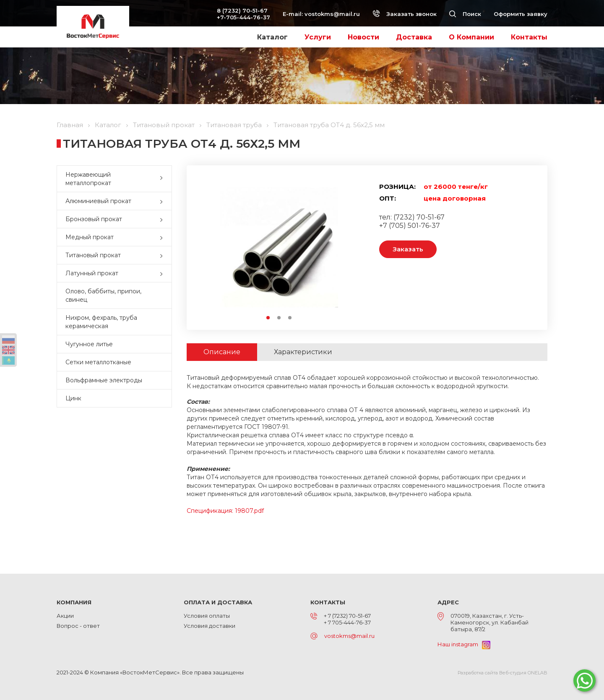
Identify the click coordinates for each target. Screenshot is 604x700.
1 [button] (268, 318)
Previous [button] (211, 247)
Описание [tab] (222, 352)
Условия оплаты (207, 616)
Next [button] (347, 247)
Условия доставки (210, 626)
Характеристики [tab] (303, 352)
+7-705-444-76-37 (243, 17)
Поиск (465, 14)
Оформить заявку (521, 14)
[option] (279, 247)
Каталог (272, 37)
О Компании (471, 37)
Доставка (414, 37)
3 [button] (290, 318)
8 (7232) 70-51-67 (242, 10)
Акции (65, 616)
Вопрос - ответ (78, 626)
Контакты (529, 37)
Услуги (318, 37)
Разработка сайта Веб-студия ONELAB (502, 673)
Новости (363, 37)
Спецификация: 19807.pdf (225, 511)
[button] (163, 179)
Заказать (408, 249)
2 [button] (279, 318)
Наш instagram (464, 644)
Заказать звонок (405, 14)
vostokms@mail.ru (332, 14)
